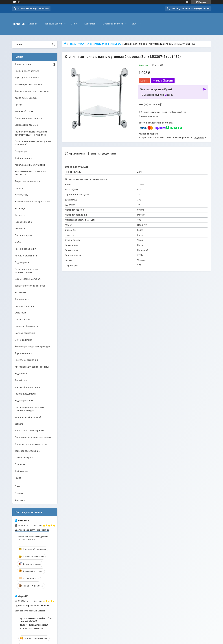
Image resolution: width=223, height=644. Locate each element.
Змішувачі (20, 215)
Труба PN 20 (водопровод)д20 (34, 625)
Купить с (163, 81)
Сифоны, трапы (23, 320)
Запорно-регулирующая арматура (32, 346)
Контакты (90, 24)
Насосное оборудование (27, 326)
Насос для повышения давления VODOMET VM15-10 (34, 538)
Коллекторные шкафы (26, 98)
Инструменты (22, 195)
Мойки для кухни (23, 340)
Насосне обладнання (25, 249)
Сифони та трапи (23, 235)
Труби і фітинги (22, 471)
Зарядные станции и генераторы (32, 444)
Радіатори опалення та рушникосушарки (27, 271)
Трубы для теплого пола (27, 78)
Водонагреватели (24, 401)
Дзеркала (20, 464)
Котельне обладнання (26, 256)
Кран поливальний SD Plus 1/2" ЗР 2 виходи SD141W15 (37, 620)
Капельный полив (24, 111)
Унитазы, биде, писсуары (27, 387)
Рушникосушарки (24, 222)
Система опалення (24, 306)
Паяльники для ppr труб (27, 71)
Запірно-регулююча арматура (30, 286)
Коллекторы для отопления (29, 84)
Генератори (21, 151)
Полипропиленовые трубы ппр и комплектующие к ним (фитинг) (31, 133)
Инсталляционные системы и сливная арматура (30, 409)
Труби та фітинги (23, 158)
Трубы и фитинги (23, 353)
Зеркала (19, 424)
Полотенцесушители (25, 394)
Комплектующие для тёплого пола (32, 91)
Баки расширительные (26, 125)
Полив (18, 478)
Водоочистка (21, 374)
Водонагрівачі (22, 262)
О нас (74, 24)
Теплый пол (21, 380)
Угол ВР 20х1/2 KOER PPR (31, 628)
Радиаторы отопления (26, 360)
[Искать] (54, 45)
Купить (144, 81)
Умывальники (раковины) (28, 417)
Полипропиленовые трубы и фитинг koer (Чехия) (33, 143)
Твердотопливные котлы (27, 181)
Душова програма (24, 458)
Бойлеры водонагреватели (29, 118)
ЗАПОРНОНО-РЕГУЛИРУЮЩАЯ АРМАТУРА (30, 173)
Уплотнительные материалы (29, 431)
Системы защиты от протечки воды (33, 437)
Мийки (18, 242)
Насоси (18, 105)
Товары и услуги (53, 24)
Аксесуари (20, 229)
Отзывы (19, 493)
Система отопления (25, 333)
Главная (33, 24)
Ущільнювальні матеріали (28, 279)
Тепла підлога (22, 299)
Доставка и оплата (113, 24)
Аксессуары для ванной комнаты (104, 44)
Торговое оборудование (27, 451)
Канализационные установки (30, 165)
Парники (19, 188)
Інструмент (20, 292)
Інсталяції (20, 208)
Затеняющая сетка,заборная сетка (33, 202)
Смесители (20, 313)
